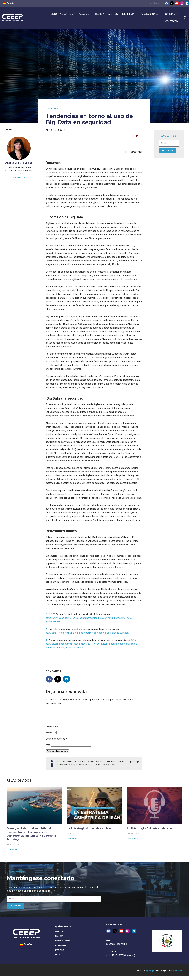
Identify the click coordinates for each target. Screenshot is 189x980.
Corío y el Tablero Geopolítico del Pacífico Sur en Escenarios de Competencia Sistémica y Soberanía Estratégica (31, 838)
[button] (185, 18)
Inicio (53, 14)
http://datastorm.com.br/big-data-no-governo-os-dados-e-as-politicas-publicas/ (88, 633)
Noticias (171, 14)
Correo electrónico (56, 743)
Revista (100, 14)
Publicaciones (151, 14)
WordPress (178, 974)
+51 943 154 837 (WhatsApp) (121, 959)
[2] (53, 332)
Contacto (172, 21)
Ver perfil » (19, 177)
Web (48, 749)
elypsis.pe (150, 974)
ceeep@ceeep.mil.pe (116, 948)
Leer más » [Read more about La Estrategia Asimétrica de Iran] (72, 842)
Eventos (113, 14)
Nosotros (68, 14)
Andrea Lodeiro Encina (19, 163)
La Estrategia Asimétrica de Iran (89, 832)
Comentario (53, 730)
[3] (78, 438)
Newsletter (154, 3)
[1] (113, 238)
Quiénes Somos (63, 930)
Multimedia (129, 14)
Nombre (51, 736)
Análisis (85, 14)
